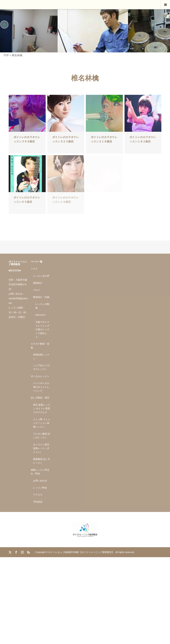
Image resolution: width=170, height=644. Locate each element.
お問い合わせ (40, 481)
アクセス (38, 495)
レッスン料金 (40, 488)
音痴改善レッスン (41, 356)
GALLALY (40, 315)
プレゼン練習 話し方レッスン (42, 436)
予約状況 (38, 502)
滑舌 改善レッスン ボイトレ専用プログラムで (42, 409)
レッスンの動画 (42, 306)
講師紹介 (38, 283)
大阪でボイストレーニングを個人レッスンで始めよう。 (42, 329)
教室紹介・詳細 (41, 297)
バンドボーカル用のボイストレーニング (41, 387)
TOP (6, 55)
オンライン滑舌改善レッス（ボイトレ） (41, 448)
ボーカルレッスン (40, 376)
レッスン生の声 (41, 276)
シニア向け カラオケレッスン (42, 367)
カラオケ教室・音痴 (40, 346)
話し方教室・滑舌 (40, 398)
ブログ (37, 290)
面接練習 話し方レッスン (42, 461)
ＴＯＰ (34, 269)
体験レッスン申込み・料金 (40, 472)
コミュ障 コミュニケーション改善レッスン (42, 423)
